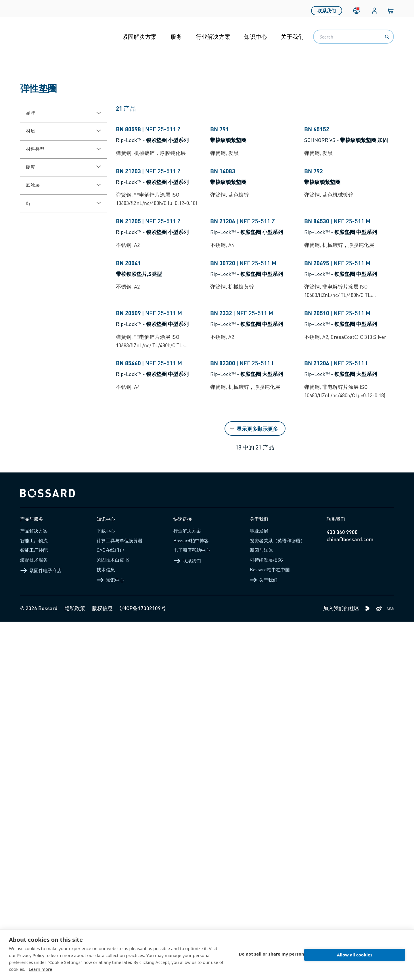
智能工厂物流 (34, 899)
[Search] (387, 37)
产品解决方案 (34, 889)
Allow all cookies (372, 955)
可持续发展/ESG (266, 918)
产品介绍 (47, 70)
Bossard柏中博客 (191, 899)
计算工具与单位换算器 (120, 899)
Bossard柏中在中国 (270, 928)
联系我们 (327, 8)
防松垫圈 (159, 70)
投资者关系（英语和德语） (277, 899)
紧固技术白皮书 (113, 918)
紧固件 (76, 70)
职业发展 (259, 889)
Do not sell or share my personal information (287, 955)
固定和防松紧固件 (116, 70)
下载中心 (106, 889)
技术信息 (106, 928)
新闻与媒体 (261, 908)
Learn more (41, 969)
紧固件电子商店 (41, 929)
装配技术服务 (34, 918)
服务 (176, 36)
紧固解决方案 (139, 36)
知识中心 (256, 36)
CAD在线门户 (110, 908)
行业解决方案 (213, 36)
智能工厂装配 (34, 908)
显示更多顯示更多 (257, 787)
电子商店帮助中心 (192, 908)
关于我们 (292, 36)
